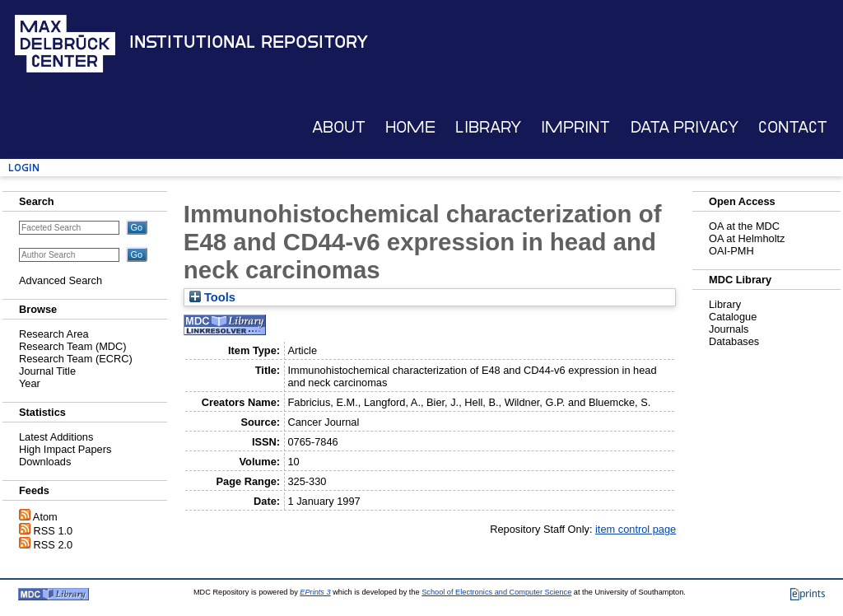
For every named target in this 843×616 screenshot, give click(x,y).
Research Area (54, 334)
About (339, 127)
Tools (212, 297)
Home (410, 127)
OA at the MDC (744, 226)
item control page (636, 529)
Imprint (575, 127)
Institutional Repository (249, 42)
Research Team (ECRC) (76, 359)
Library (488, 127)
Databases (734, 341)
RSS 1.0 (54, 531)
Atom (45, 517)
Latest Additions (56, 437)
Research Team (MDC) (73, 346)
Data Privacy (685, 127)
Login (24, 168)
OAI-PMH (731, 251)
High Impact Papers (65, 449)
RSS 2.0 (54, 545)
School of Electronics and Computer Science (496, 592)
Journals (729, 329)
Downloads (45, 462)
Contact (793, 127)
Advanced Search (61, 280)
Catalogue (733, 317)
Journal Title (47, 371)
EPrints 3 (315, 592)
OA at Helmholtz (747, 238)
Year (30, 383)
